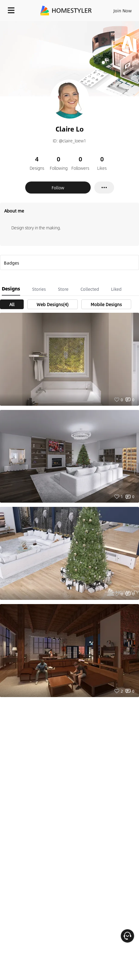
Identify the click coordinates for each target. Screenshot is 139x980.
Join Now (123, 11)
